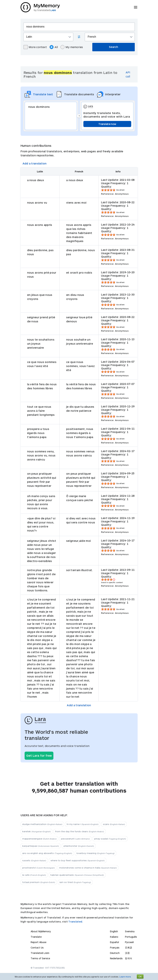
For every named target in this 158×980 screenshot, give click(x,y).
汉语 (127, 953)
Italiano (114, 937)
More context (35, 47)
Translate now (107, 124)
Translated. (76, 922)
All (54, 47)
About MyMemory (41, 931)
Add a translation (35, 163)
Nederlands (116, 958)
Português (131, 937)
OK (140, 977)
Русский (129, 942)
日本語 (129, 948)
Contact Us (37, 948)
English (114, 931)
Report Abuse (38, 942)
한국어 (129, 958)
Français (115, 948)
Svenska (130, 931)
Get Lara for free (39, 755)
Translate (36, 937)
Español (114, 942)
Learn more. (125, 977)
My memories (72, 47)
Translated (40, 953)
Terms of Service (40, 958)
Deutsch (115, 953)
